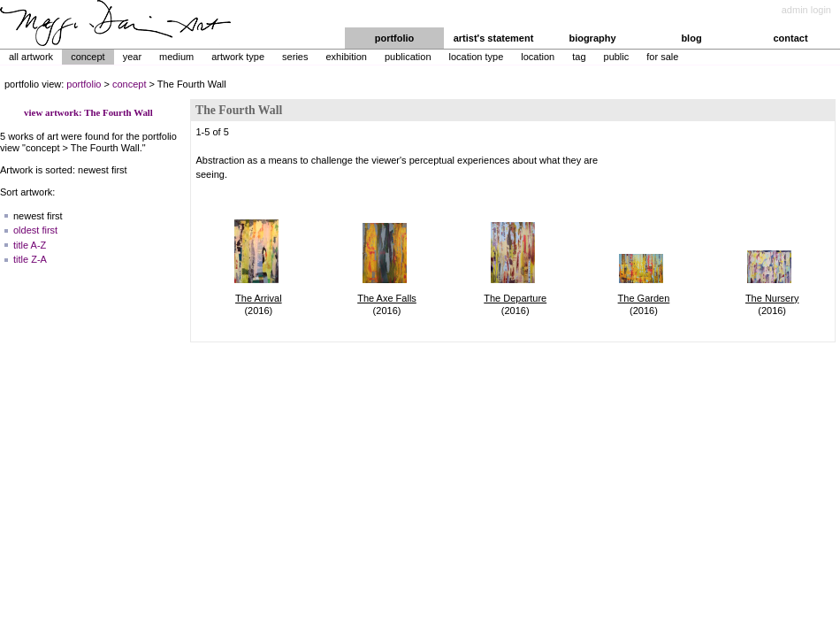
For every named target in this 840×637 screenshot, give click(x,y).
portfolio (395, 38)
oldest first (35, 230)
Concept (88, 57)
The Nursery (772, 298)
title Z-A (30, 259)
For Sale (662, 57)
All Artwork (31, 57)
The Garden (644, 298)
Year (132, 57)
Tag (579, 57)
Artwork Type (238, 57)
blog (691, 38)
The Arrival (259, 298)
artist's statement (494, 38)
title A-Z (30, 245)
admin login (806, 10)
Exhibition (346, 57)
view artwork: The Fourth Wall (88, 112)
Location (538, 57)
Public (617, 57)
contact (790, 38)
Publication (408, 57)
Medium (176, 57)
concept (130, 84)
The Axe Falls (387, 298)
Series (295, 57)
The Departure (515, 298)
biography (592, 38)
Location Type (477, 57)
